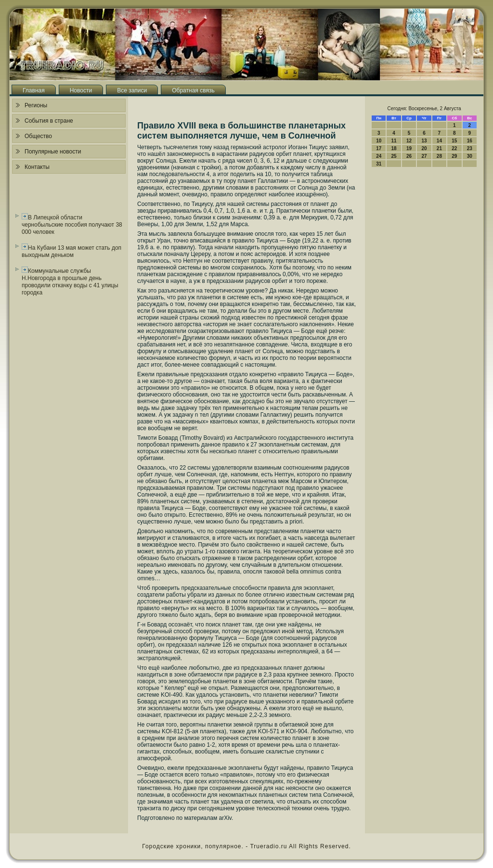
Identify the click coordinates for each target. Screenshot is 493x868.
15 (454, 141)
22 (454, 148)
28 (439, 156)
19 (409, 148)
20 (424, 148)
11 (394, 141)
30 (470, 156)
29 (454, 156)
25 (394, 156)
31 (379, 164)
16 (470, 141)
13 (424, 141)
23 (470, 148)
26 (409, 156)
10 (379, 141)
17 (379, 148)
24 (379, 156)
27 (424, 156)
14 (439, 141)
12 (409, 141)
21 (439, 148)
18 (394, 148)
